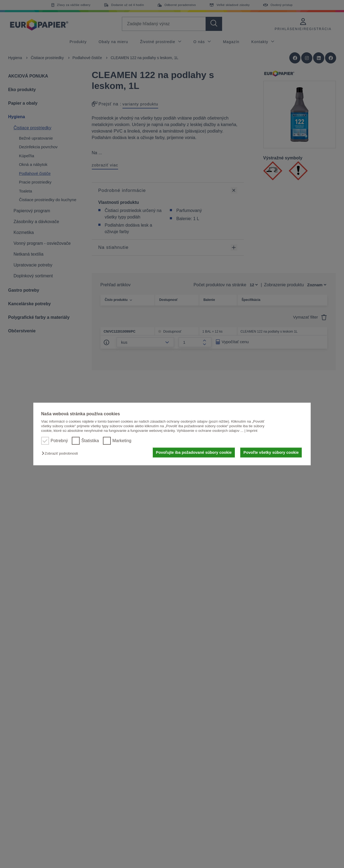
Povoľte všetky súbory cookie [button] (271, 452)
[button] (61, 453)
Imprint (252, 431)
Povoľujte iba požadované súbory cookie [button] (194, 452)
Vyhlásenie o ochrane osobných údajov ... (210, 431)
